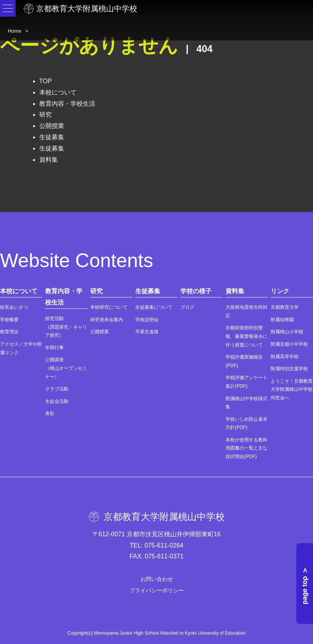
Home (15, 31)
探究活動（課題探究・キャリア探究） (66, 327)
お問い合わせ (157, 579)
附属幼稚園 (282, 320)
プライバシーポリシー (157, 590)
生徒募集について (154, 307)
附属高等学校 (285, 357)
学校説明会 (147, 320)
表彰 (50, 413)
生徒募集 (52, 137)
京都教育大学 (285, 307)
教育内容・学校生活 (67, 104)
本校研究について (109, 307)
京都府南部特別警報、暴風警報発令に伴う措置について (247, 336)
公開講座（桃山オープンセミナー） (66, 368)
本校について (58, 92)
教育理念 (9, 332)
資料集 (49, 160)
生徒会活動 (57, 401)
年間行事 (54, 348)
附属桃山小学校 (287, 332)
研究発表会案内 (107, 320)
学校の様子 (196, 291)
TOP (46, 81)
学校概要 (9, 320)
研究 (45, 115)
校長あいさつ (14, 307)
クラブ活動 (57, 389)
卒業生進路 (147, 332)
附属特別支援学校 (289, 369)
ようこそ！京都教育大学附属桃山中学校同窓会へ (292, 389)
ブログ (187, 307)
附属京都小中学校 (289, 344)
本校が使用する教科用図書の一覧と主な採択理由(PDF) (247, 448)
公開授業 (52, 126)
